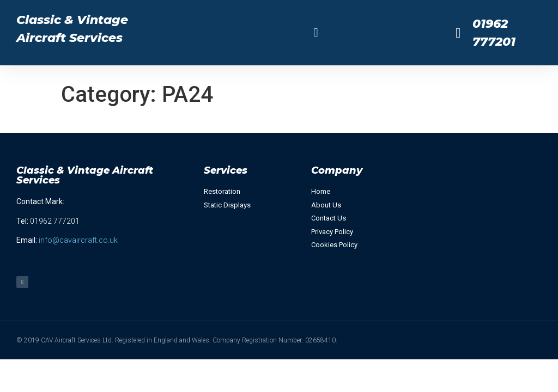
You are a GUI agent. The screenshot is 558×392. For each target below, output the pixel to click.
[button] (316, 33)
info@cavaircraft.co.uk (78, 240)
